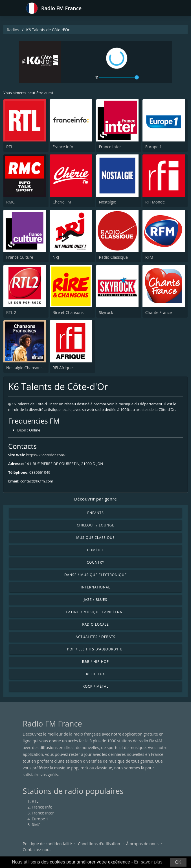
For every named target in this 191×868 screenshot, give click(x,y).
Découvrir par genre (96, 499)
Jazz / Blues (96, 600)
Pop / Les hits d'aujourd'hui (96, 649)
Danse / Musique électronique (96, 575)
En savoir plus (148, 862)
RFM (149, 257)
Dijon (22, 430)
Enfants (95, 513)
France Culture (20, 257)
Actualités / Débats (95, 637)
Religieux (96, 674)
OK (178, 862)
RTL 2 (11, 312)
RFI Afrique (62, 368)
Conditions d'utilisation (99, 844)
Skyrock (106, 312)
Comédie (96, 550)
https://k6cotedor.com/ (46, 455)
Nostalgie (108, 202)
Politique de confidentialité (47, 844)
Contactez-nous (37, 850)
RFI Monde (155, 202)
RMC (10, 202)
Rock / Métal (96, 686)
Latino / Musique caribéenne (96, 612)
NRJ (56, 257)
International (95, 587)
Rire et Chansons (68, 312)
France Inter (110, 147)
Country (95, 562)
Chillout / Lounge (96, 525)
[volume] (119, 77)
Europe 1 (154, 147)
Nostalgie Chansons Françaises (35, 368)
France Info (63, 147)
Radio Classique (114, 257)
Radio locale (96, 624)
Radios (13, 30)
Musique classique (95, 538)
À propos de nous (142, 844)
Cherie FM (62, 202)
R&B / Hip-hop (96, 662)
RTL (10, 147)
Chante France (159, 312)
